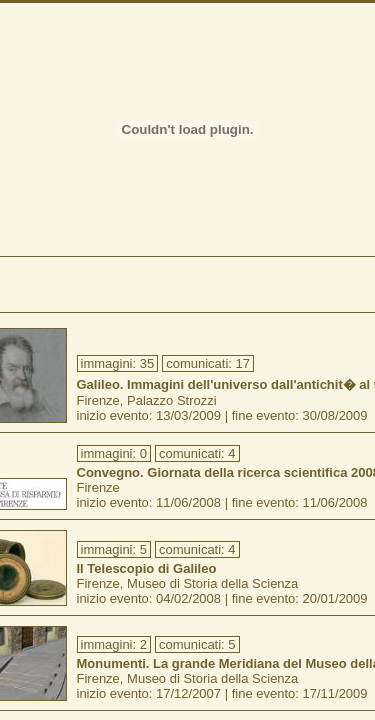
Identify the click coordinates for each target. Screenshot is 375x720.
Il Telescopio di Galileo (147, 568)
